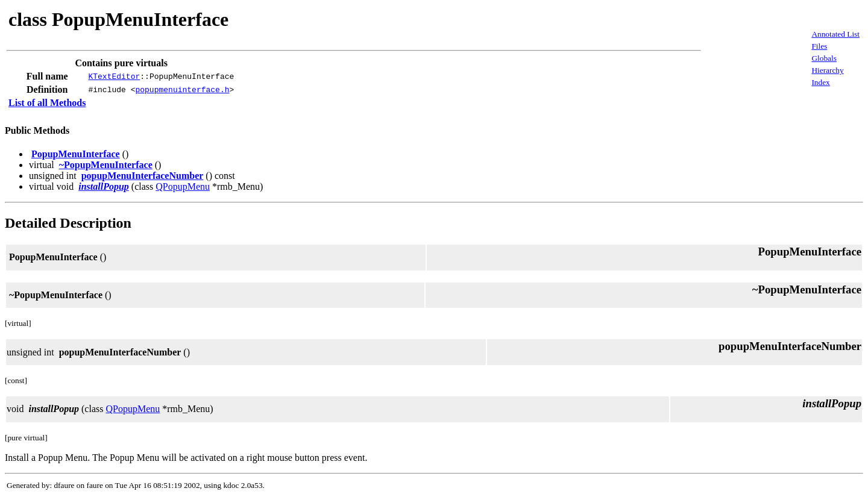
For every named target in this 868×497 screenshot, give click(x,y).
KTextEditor (114, 77)
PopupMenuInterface (76, 154)
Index (820, 82)
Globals (824, 58)
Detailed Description (68, 223)
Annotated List (835, 34)
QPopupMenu (183, 186)
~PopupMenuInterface (106, 165)
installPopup (104, 186)
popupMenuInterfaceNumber (143, 176)
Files (819, 46)
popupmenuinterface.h (182, 90)
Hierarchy (827, 70)
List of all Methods (47, 103)
